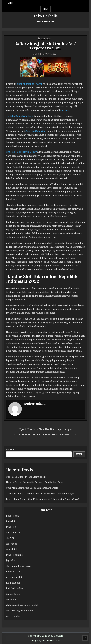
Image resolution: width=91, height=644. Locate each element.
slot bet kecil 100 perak (30, 84)
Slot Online (46, 38)
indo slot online (14, 555)
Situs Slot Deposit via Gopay (21, 152)
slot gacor (12, 544)
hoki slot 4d (12, 516)
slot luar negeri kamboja (19, 611)
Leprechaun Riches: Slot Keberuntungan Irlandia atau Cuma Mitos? (43, 499)
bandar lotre (13, 594)
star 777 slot (13, 616)
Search (10, 450)
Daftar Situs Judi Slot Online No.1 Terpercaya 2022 (45, 46)
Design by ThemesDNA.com (45, 641)
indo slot (11, 527)
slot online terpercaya (18, 566)
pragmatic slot (14, 577)
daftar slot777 (14, 532)
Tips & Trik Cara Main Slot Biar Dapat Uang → (45, 429)
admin (38, 54)
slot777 (10, 538)
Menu (10, 3)
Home (45, 9)
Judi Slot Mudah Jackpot (20, 116)
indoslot (11, 521)
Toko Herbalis (45, 16)
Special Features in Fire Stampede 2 (26, 477)
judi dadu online (15, 588)
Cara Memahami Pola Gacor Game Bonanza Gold (32, 488)
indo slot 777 (13, 572)
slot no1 (65, 110)
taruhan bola (13, 583)
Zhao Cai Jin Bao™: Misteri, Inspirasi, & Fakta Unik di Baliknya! (40, 493)
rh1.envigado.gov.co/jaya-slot (22, 605)
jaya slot (11, 560)
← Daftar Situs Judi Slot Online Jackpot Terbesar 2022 (45, 435)
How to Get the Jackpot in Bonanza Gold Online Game (35, 482)
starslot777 (12, 600)
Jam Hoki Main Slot (36, 131)
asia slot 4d (12, 549)
